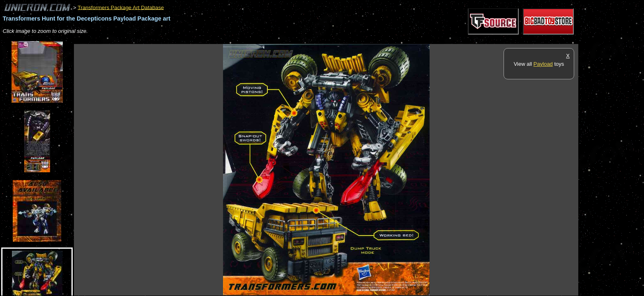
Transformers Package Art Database (121, 7)
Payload (543, 64)
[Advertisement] (223, 40)
